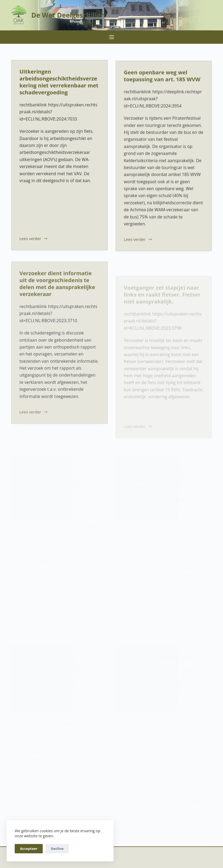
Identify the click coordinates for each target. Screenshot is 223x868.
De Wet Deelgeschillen (68, 15)
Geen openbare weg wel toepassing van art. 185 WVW (162, 77)
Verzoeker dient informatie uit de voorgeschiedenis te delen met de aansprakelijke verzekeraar (57, 287)
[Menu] (112, 37)
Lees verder (34, 239)
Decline (57, 849)
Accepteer (29, 849)
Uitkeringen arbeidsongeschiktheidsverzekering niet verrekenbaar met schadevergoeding (59, 82)
